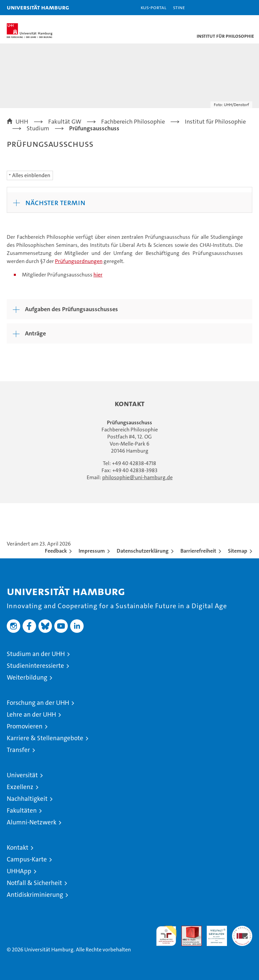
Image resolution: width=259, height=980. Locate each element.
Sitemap (238, 551)
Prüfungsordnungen (79, 261)
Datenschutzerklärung (143, 551)
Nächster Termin (55, 202)
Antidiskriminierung (35, 895)
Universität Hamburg (38, 7)
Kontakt (18, 847)
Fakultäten (22, 810)
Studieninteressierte (35, 666)
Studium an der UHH (36, 654)
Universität (22, 775)
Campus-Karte (27, 859)
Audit (188, 929)
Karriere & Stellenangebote (45, 738)
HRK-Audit (213, 933)
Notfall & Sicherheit (34, 883)
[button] (233, 8)
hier (98, 275)
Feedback (56, 551)
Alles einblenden (31, 175)
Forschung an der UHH (38, 703)
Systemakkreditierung (242, 929)
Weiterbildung (27, 677)
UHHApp (19, 871)
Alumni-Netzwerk (32, 822)
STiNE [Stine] (179, 7)
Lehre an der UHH (31, 714)
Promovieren (25, 726)
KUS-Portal (153, 7)
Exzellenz (20, 787)
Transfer (18, 750)
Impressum (92, 551)
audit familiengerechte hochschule (166, 936)
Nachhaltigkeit (27, 799)
